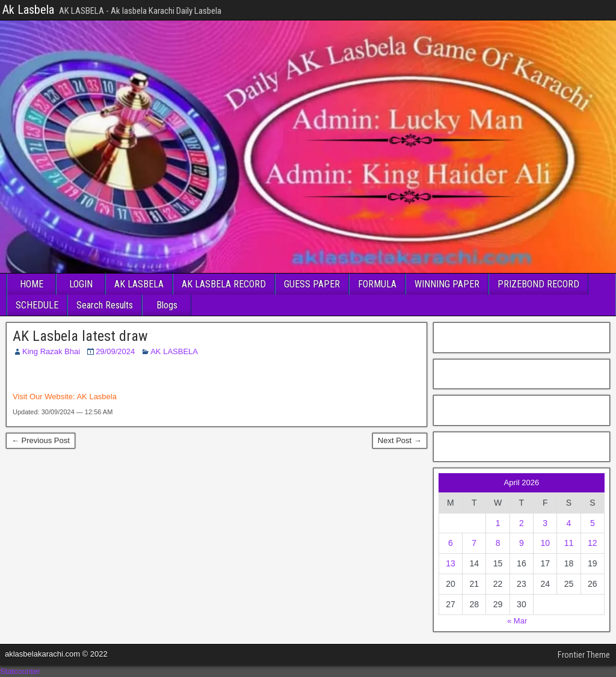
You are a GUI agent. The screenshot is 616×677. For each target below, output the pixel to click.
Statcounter (20, 671)
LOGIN (81, 284)
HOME (32, 284)
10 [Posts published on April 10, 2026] (545, 543)
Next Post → (400, 440)
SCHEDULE (37, 305)
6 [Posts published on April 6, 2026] (451, 543)
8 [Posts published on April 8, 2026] (498, 543)
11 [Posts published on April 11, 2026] (569, 543)
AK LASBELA (139, 284)
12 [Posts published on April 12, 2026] (593, 543)
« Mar (517, 621)
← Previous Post (41, 440)
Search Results (105, 305)
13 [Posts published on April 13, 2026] (451, 563)
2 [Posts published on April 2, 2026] (522, 523)
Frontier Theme (584, 655)
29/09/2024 (115, 351)
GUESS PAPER (312, 284)
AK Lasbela (97, 397)
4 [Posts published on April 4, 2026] (569, 523)
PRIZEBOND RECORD (538, 284)
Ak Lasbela (28, 10)
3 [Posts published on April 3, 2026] (545, 523)
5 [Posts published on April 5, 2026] (593, 523)
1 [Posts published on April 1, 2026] (498, 523)
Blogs (167, 305)
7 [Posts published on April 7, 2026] (474, 543)
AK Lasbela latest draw (80, 336)
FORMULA (377, 284)
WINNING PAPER (447, 284)
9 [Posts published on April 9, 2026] (522, 543)
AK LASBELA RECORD (224, 284)
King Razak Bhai (51, 351)
